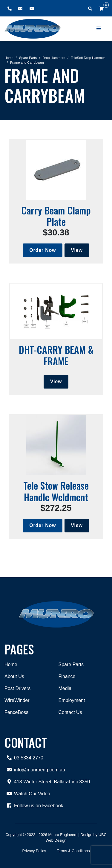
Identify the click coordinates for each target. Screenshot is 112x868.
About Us (14, 676)
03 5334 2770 (24, 758)
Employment (72, 700)
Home (9, 58)
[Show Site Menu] (99, 29)
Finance (67, 676)
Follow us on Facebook (34, 806)
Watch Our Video (27, 794)
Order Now (43, 250)
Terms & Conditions (73, 851)
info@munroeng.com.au (35, 770)
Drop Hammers (54, 58)
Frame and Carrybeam (27, 63)
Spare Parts (28, 58)
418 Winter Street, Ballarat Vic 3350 (47, 782)
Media (65, 688)
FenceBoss (16, 712)
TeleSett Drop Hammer (88, 58)
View (77, 250)
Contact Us (70, 712)
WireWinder (17, 700)
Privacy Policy (34, 851)
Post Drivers (17, 688)
